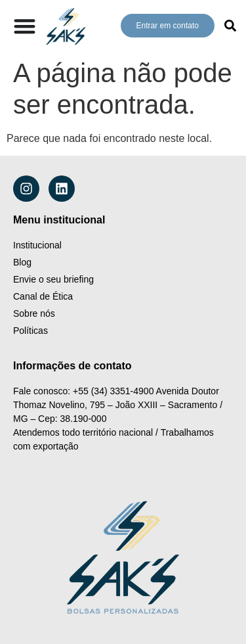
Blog (22, 262)
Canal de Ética (43, 296)
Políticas (31, 331)
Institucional (37, 245)
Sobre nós (34, 313)
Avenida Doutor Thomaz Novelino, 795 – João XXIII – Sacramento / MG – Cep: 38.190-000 (119, 405)
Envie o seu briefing (53, 279)
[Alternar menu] (25, 26)
